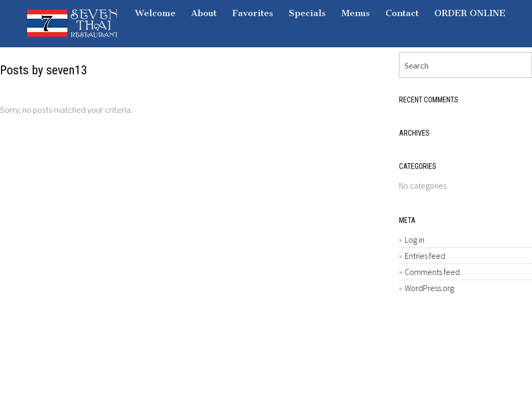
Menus (356, 13)
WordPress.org (429, 288)
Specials (307, 13)
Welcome (155, 13)
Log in (415, 240)
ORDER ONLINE (470, 13)
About (204, 13)
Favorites (253, 13)
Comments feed (432, 272)
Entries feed (425, 256)
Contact (402, 13)
